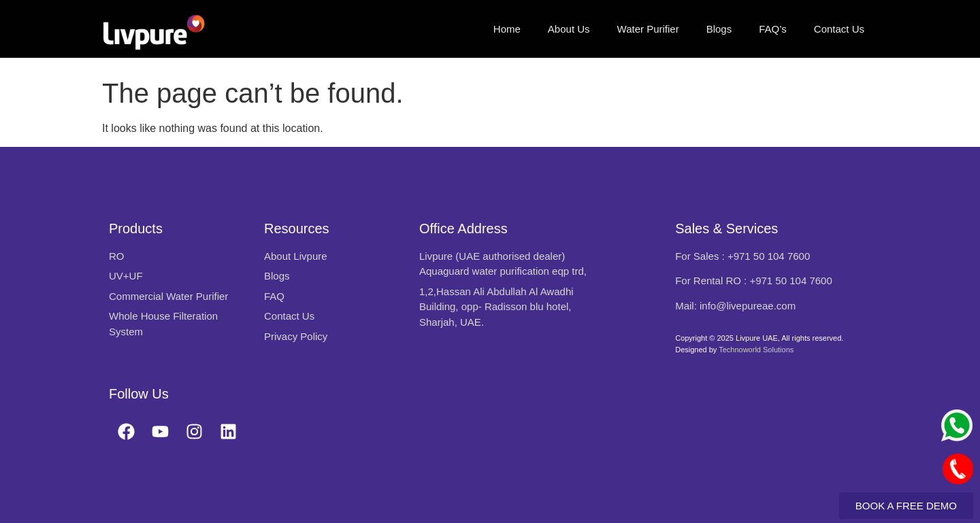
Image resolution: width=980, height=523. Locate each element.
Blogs (719, 29)
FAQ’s (773, 29)
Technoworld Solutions (756, 350)
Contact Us (839, 29)
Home (507, 29)
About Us (569, 29)
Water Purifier (648, 29)
